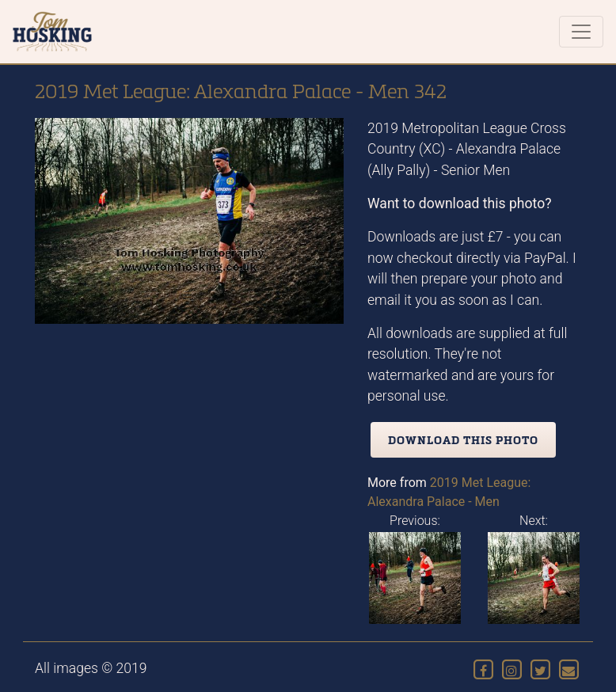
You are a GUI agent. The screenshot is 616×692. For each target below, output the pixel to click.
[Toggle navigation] (581, 32)
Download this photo (463, 440)
